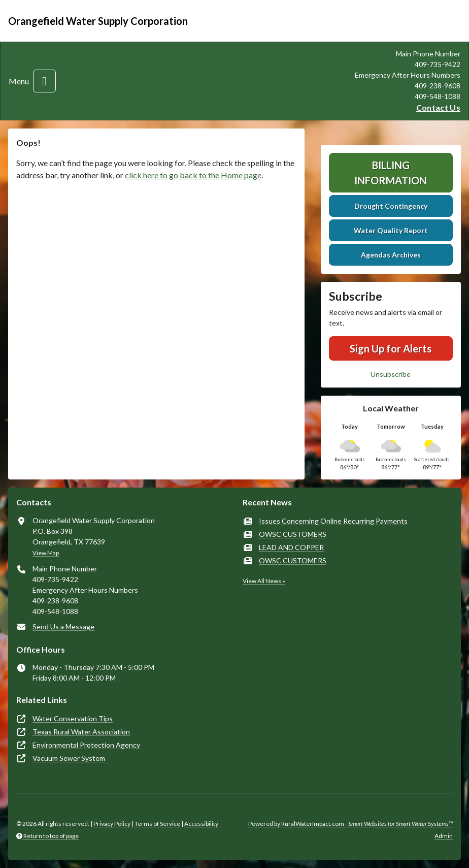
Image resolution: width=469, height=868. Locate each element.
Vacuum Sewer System (69, 758)
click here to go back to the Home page (193, 175)
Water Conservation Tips (73, 718)
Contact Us (438, 107)
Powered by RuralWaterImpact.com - (350, 824)
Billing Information (391, 173)
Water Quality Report (391, 230)
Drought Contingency (391, 206)
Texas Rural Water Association (81, 732)
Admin (444, 836)
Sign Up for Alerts (391, 348)
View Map (46, 553)
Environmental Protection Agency (86, 745)
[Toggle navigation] (44, 81)
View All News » (264, 581)
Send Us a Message (63, 626)
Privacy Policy (112, 824)
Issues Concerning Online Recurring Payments (333, 521)
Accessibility (201, 824)
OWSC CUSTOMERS (293, 534)
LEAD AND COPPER (291, 547)
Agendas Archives (391, 255)
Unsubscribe (391, 374)
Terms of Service (157, 824)
